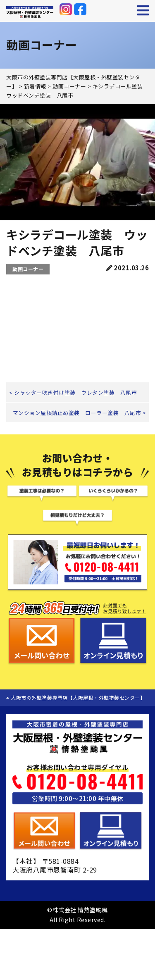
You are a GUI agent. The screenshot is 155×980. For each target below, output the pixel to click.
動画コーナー (28, 269)
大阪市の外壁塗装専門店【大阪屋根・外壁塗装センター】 (76, 697)
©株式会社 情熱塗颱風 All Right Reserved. (77, 915)
